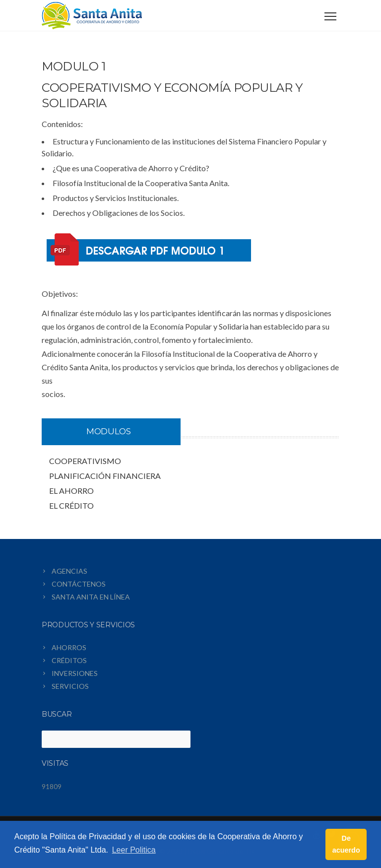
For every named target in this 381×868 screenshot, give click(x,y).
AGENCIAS (69, 571)
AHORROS (69, 647)
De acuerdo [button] (346, 844)
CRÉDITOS (69, 660)
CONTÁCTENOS (79, 584)
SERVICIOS (70, 686)
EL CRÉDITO (71, 505)
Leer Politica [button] (134, 850)
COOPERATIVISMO (85, 461)
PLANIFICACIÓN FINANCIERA (105, 476)
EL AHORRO (71, 491)
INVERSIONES (75, 673)
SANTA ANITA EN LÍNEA (91, 597)
